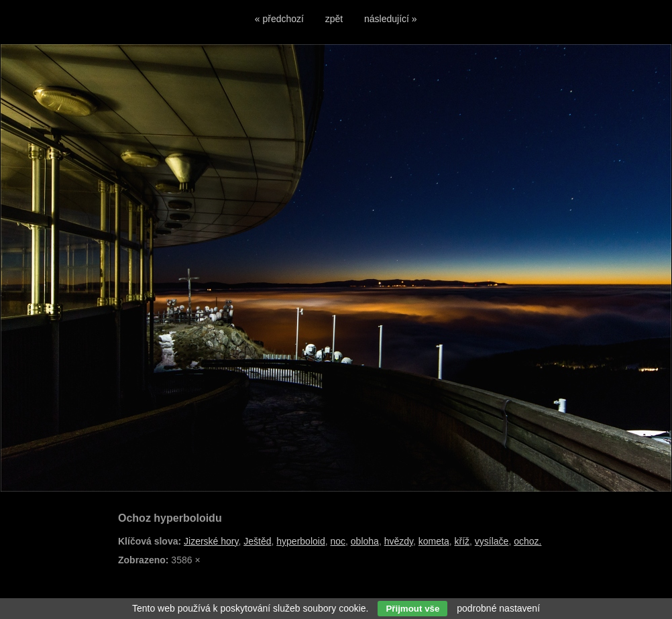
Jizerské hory (211, 541)
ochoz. (527, 541)
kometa (434, 541)
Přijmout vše (412, 609)
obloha (365, 541)
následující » (391, 19)
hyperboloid (300, 541)
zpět (334, 19)
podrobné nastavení (498, 608)
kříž (462, 541)
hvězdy (399, 541)
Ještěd (257, 541)
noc (338, 541)
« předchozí (279, 19)
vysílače (492, 541)
